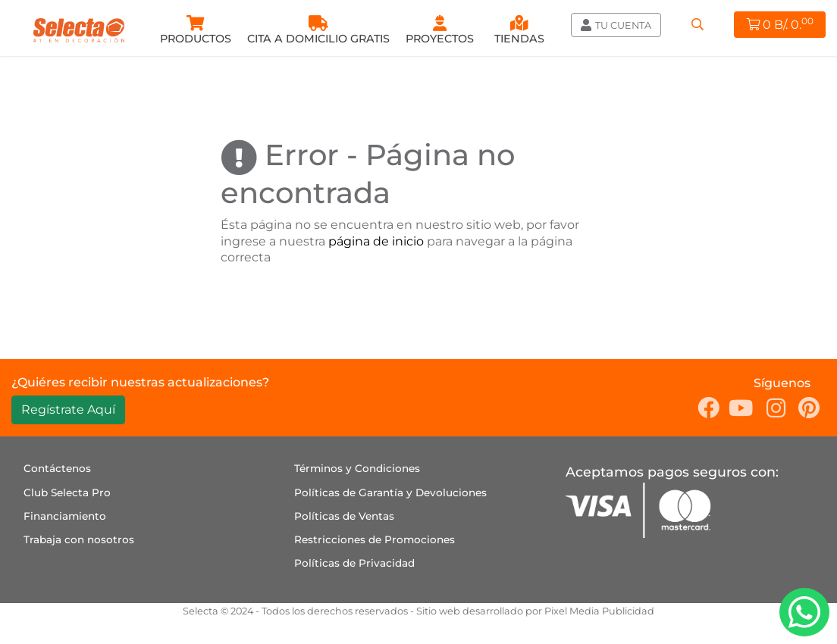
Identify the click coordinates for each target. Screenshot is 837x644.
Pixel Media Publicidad (599, 611)
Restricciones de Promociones (375, 539)
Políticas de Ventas (344, 516)
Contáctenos (57, 468)
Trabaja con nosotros (79, 539)
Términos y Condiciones (357, 468)
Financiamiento (65, 516)
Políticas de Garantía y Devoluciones (390, 492)
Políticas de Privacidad (354, 563)
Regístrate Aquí (68, 410)
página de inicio (376, 241)
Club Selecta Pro (67, 492)
